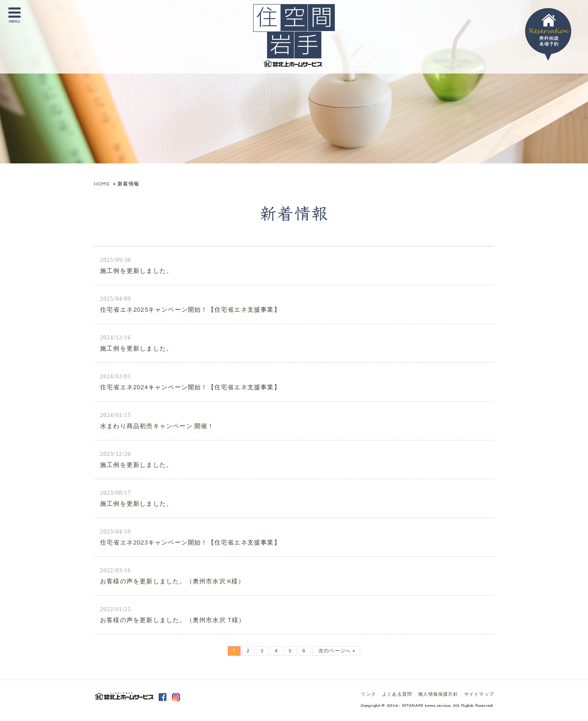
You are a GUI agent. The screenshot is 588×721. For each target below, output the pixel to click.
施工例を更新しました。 (136, 266)
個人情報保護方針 (438, 694)
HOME (102, 184)
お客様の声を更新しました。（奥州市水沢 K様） (173, 576)
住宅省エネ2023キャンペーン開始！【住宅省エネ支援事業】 (190, 537)
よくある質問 (397, 694)
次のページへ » (336, 651)
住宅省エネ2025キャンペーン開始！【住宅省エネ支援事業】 (190, 304)
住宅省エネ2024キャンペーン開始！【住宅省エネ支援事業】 (190, 382)
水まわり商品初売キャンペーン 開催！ (157, 421)
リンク (369, 694)
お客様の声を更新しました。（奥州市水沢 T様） (173, 615)
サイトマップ (479, 694)
